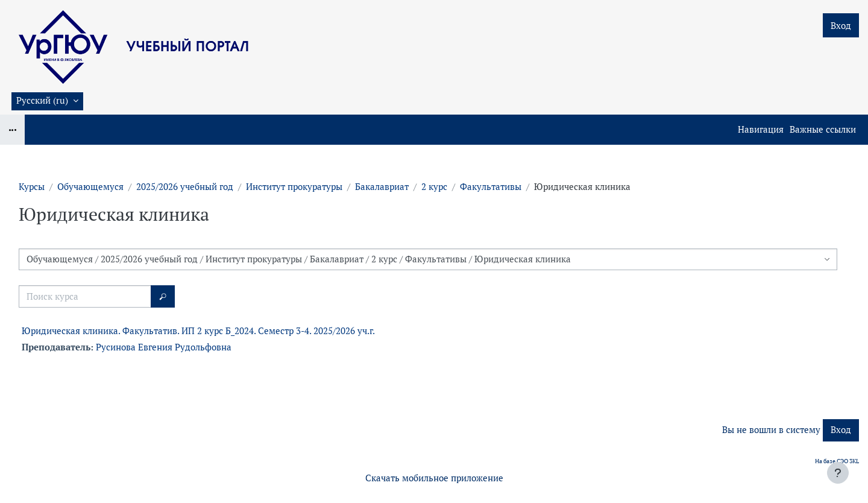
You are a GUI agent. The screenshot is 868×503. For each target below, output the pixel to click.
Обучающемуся (90, 187)
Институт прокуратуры (294, 187)
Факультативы (491, 187)
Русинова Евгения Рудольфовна (164, 347)
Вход (841, 26)
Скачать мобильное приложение (434, 478)
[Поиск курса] (85, 296)
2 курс (434, 187)
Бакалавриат (382, 187)
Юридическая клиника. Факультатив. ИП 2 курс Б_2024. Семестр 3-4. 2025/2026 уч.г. (198, 331)
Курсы (32, 187)
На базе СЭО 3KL (837, 461)
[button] (47, 101)
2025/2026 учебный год (185, 187)
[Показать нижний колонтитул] (838, 473)
